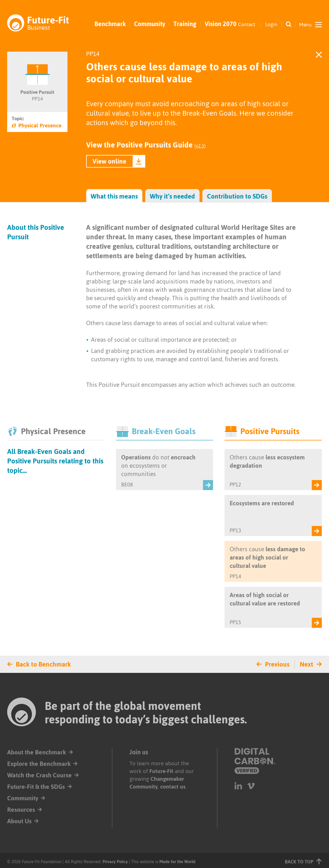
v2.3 (200, 146)
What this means (114, 197)
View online (109, 161)
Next (306, 664)
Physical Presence (37, 126)
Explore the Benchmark (39, 764)
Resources (21, 810)
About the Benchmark (37, 752)
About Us (19, 821)
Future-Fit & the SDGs (36, 787)
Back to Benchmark (43, 664)
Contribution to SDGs (237, 197)
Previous (277, 664)
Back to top (303, 861)
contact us (173, 787)
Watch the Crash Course (40, 775)
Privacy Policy (115, 862)
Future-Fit (161, 771)
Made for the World (177, 862)
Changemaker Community (157, 783)
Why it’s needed (172, 197)
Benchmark (110, 24)
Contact (246, 24)
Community (150, 24)
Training (185, 24)
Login (271, 24)
